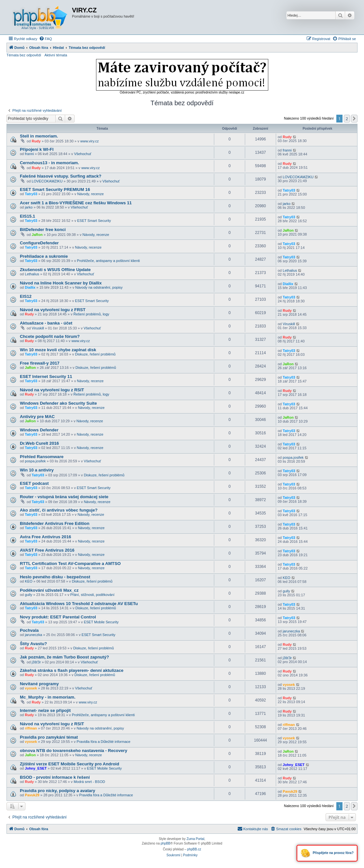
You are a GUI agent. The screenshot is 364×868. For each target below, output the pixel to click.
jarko (29, 207)
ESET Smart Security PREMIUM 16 (55, 189)
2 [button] (347, 119)
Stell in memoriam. (39, 136)
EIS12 (26, 296)
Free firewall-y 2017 (40, 363)
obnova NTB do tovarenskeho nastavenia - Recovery (74, 751)
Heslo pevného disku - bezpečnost (55, 577)
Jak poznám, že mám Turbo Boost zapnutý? (64, 657)
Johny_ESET (36, 768)
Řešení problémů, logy (91, 314)
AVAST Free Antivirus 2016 (47, 550)
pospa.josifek (35, 461)
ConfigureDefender (39, 243)
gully (28, 595)
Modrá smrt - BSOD (89, 782)
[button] (354, 119)
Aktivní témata (56, 55)
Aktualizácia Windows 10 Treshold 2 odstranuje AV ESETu (79, 604)
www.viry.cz (90, 141)
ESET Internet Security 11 (46, 376)
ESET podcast (34, 483)
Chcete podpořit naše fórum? (50, 336)
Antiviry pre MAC (37, 417)
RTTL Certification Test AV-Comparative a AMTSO (70, 564)
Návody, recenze (91, 194)
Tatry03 (31, 194)
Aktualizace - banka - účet (46, 323)
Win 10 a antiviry (37, 470)
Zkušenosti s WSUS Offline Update (55, 270)
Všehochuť (83, 154)
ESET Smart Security (94, 221)
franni (29, 154)
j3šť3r (36, 662)
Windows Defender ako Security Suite (58, 403)
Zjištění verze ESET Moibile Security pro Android (70, 764)
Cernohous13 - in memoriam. (49, 163)
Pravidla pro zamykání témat (49, 737)
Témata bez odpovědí (24, 55)
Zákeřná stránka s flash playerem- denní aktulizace (72, 670)
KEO (28, 581)
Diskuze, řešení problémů (95, 354)
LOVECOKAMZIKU (47, 181)
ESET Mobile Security (101, 622)
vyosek (31, 688)
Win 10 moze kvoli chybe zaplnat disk (58, 350)
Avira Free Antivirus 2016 (45, 537)
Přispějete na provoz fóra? (327, 853)
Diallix (30, 287)
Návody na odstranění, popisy (99, 287)
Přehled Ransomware (42, 457)
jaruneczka (33, 635)
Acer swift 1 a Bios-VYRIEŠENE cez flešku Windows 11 (76, 203)
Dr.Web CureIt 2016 (39, 443)
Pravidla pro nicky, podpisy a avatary (57, 791)
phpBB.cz (194, 849)
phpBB (165, 843)
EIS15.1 (28, 216)
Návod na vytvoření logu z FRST (53, 310)
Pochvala (29, 630)
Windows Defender (39, 430)
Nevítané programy (39, 684)
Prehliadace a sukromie (44, 256)
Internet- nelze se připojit (45, 710)
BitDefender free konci (43, 230)
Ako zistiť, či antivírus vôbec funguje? (59, 510)
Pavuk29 (32, 795)
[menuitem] (46, 39)
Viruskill (38, 328)
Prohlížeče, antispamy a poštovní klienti (108, 261)
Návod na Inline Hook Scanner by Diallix (61, 283)
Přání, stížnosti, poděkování (92, 595)
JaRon (37, 235)
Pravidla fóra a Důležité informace (103, 742)
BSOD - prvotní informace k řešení (55, 777)
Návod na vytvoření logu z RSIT (52, 390)
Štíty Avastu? (33, 644)
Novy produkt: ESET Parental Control (58, 617)
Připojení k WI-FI (37, 149)
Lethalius (32, 274)
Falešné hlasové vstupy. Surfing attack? (61, 176)
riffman (31, 728)
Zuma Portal (195, 839)
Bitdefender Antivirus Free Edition (55, 523)
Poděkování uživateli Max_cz (49, 590)
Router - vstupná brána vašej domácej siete (64, 497)
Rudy (36, 141)
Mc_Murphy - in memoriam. (48, 697)
